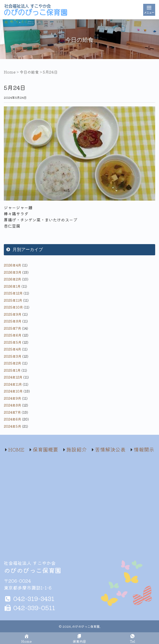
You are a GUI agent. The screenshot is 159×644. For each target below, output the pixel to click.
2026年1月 (12, 286)
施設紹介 (77, 449)
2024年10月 (13, 391)
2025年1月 (12, 370)
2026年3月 (13, 272)
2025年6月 (13, 335)
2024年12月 (13, 377)
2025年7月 (13, 328)
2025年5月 (13, 342)
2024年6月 (13, 419)
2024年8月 (13, 405)
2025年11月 (13, 300)
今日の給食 (29, 72)
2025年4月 (13, 349)
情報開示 (144, 449)
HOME (16, 449)
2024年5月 (13, 426)
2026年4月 (13, 265)
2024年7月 (12, 412)
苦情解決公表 (110, 449)
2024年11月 (13, 384)
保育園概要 (45, 449)
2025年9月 (13, 314)
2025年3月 (13, 356)
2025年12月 (13, 293)
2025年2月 (13, 363)
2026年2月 (13, 279)
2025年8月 (13, 321)
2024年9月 (13, 398)
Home (10, 72)
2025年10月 (13, 307)
